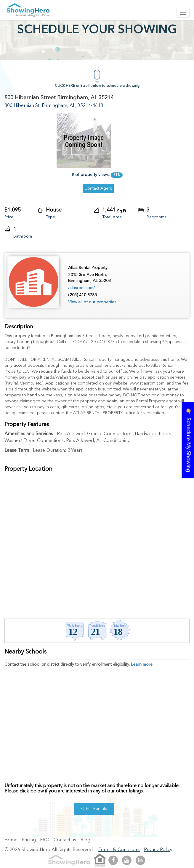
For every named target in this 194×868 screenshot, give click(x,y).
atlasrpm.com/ (81, 288)
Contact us (65, 840)
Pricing (29, 840)
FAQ (45, 840)
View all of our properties (92, 302)
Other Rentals (94, 809)
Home (11, 840)
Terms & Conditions (119, 850)
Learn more (142, 664)
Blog (85, 840)
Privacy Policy (158, 850)
